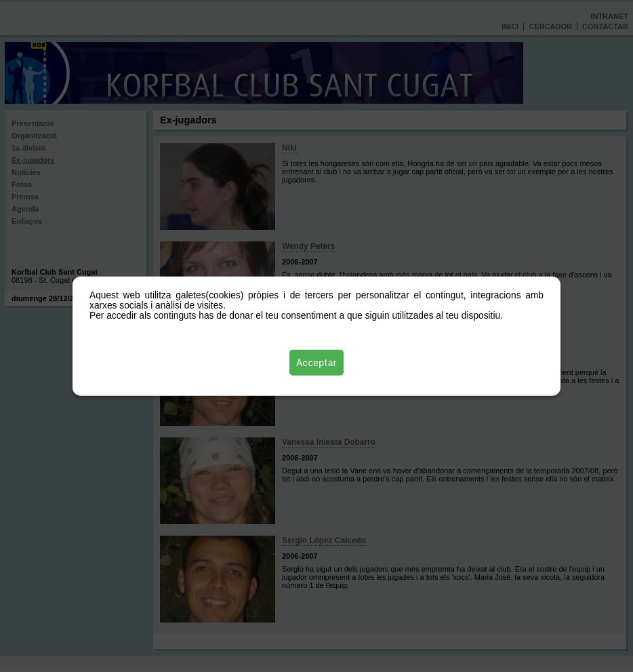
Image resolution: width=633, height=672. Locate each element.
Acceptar (316, 363)
